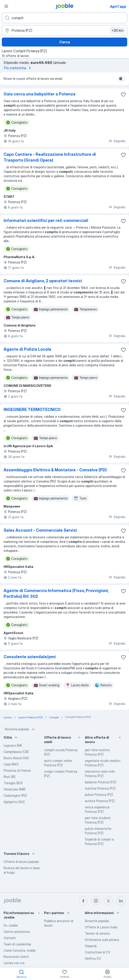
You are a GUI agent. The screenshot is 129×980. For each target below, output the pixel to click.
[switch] (122, 79)
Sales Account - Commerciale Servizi (40, 530)
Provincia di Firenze (17, 770)
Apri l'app (118, 6)
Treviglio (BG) (13, 783)
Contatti (10, 938)
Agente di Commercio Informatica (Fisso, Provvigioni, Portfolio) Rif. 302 (56, 593)
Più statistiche (18, 68)
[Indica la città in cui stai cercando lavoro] (64, 30)
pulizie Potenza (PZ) (99, 795)
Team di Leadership (17, 944)
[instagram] (96, 901)
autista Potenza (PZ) (100, 801)
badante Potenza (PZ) (101, 782)
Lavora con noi (14, 963)
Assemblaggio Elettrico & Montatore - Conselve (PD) (55, 470)
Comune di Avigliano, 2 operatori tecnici (43, 281)
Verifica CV (93, 958)
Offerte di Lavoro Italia (101, 927)
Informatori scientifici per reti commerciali (46, 220)
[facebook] (83, 901)
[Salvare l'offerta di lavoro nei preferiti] (123, 95)
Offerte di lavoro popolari (21, 862)
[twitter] (108, 901)
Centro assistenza (17, 932)
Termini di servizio (97, 933)
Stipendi (91, 946)
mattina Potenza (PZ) (100, 788)
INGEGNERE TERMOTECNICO (32, 410)
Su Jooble (11, 925)
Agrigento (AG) (14, 802)
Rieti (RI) (10, 777)
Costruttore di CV (98, 952)
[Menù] (6, 6)
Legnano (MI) (13, 745)
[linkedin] (121, 901)
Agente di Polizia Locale (27, 349)
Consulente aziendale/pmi (30, 657)
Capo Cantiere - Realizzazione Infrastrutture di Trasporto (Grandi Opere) (50, 157)
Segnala (117, 141)
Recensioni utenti (16, 957)
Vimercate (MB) (15, 789)
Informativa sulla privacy (102, 940)
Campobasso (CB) (16, 752)
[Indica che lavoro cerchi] (64, 18)
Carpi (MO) (11, 764)
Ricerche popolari (20, 729)
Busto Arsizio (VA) (16, 758)
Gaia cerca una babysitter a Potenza (40, 94)
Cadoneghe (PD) (15, 796)
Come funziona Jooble (20, 950)
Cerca (65, 42)
